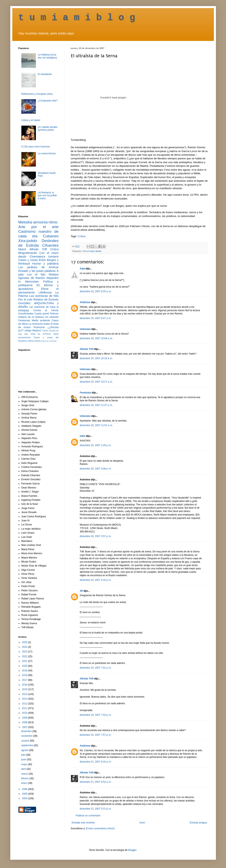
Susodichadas (26, 314)
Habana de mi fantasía (31, 317)
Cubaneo (51, 236)
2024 (25, 647)
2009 (25, 718)
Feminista (85, 393)
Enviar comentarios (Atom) (100, 828)
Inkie (83, 436)
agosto (25, 750)
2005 (25, 794)
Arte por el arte (39, 227)
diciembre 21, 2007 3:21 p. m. (96, 809)
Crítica (82, 236)
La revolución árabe (39, 324)
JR (81, 591)
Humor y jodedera (45, 264)
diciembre (27, 731)
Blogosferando (28, 253)
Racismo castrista (49, 341)
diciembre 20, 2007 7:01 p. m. (96, 668)
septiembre (28, 745)
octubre (26, 741)
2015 (25, 689)
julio (24, 755)
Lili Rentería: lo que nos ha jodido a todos (47, 196)
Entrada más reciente (83, 823)
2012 (25, 704)
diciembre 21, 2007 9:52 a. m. (96, 782)
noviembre (27, 736)
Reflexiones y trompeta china (37, 94)
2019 (25, 671)
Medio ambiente (41, 320)
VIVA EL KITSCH (41, 334)
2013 (25, 699)
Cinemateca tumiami (44, 257)
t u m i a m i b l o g (77, 18)
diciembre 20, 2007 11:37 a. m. (96, 405)
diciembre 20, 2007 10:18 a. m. (96, 358)
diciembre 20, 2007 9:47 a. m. (96, 318)
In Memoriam (29, 282)
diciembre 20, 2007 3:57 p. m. (96, 536)
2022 (25, 656)
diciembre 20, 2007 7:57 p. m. (96, 735)
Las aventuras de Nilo (44, 296)
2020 (25, 666)
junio (24, 759)
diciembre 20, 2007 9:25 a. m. (96, 291)
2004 (25, 798)
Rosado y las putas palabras (37, 271)
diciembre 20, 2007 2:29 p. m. (96, 445)
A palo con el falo (39, 273)
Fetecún (54, 314)
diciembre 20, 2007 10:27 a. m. (96, 382)
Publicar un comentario (88, 816)
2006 (25, 789)
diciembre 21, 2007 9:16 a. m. (96, 762)
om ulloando (52, 317)
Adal (82, 269)
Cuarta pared (42, 314)
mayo (24, 764)
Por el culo (25, 299)
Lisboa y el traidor (31, 120)
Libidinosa (45, 292)
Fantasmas (24, 320)
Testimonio (39, 327)
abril (24, 769)
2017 (25, 680)
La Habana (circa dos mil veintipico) (47, 56)
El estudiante (45, 74)
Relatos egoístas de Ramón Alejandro (39, 276)
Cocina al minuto (46, 310)
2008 (25, 722)
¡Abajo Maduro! (33, 331)
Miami (22, 249)
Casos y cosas (28, 260)
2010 (25, 713)
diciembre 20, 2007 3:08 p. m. (96, 469)
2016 (25, 685)
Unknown (85, 329)
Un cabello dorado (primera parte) (47, 128)
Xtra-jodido (28, 241)
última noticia (34, 341)
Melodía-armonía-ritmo (38, 222)
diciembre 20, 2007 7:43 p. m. (96, 715)
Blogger (132, 850)
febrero (25, 778)
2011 (25, 708)
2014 (25, 694)
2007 (25, 727)
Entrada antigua (198, 823)
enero (25, 783)
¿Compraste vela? (48, 101)
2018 (25, 675)
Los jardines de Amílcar (39, 267)
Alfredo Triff (87, 349)
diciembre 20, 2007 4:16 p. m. (96, 580)
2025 (25, 642)
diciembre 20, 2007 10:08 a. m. (96, 338)
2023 (25, 652)
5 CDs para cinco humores (36, 147)
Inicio (142, 823)
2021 (25, 661)
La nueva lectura (47, 153)
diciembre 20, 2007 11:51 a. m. (96, 425)
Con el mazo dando (92, 251)
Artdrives (85, 302)
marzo (25, 774)
